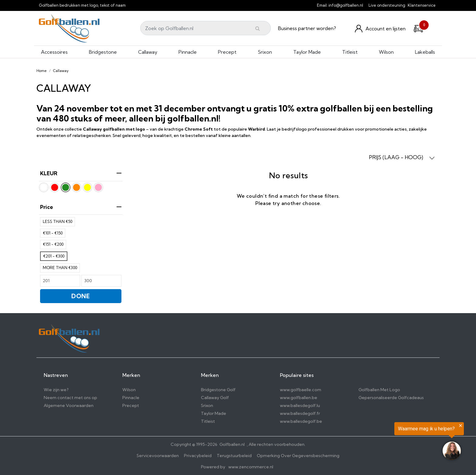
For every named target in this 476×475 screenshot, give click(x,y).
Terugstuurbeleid (234, 456)
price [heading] (81, 207)
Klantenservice (422, 5)
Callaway (148, 52)
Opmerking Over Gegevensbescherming (298, 456)
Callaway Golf (215, 398)
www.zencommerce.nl (251, 467)
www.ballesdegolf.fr (300, 413)
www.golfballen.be (299, 398)
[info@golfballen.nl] (367, 5)
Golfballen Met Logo (379, 390)
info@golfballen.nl (346, 5)
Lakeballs (425, 52)
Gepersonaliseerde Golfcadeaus (391, 398)
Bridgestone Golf (218, 390)
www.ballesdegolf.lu (300, 405)
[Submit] (258, 28)
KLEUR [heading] (81, 173)
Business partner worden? (307, 28)
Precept (227, 52)
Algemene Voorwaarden (69, 405)
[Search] (206, 28)
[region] (401, 442)
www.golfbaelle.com (301, 390)
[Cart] (418, 28)
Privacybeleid (198, 456)
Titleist (350, 52)
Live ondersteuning (387, 5)
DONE (81, 296)
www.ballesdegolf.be (301, 421)
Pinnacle (188, 52)
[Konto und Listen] (380, 29)
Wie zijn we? (56, 390)
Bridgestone (103, 52)
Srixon (265, 52)
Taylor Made (307, 52)
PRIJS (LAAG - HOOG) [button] (402, 157)
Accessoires (54, 52)
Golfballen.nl (232, 444)
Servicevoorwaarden (158, 456)
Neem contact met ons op (70, 398)
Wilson (386, 52)
